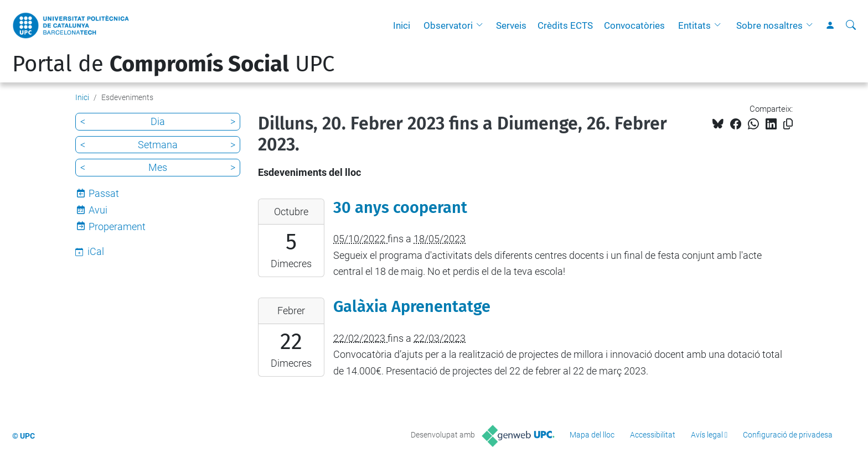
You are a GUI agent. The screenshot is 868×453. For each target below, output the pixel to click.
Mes (158, 167)
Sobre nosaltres (769, 25)
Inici (402, 25)
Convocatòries (634, 25)
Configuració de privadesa (788, 435)
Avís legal (707, 435)
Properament (117, 226)
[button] (482, 25)
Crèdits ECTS (565, 25)
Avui (98, 210)
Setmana (158, 145)
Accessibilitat (653, 435)
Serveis (511, 25)
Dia (158, 121)
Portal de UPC (173, 64)
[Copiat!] (788, 124)
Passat (104, 193)
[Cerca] (851, 25)
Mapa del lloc (592, 435)
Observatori (448, 25)
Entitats (694, 25)
